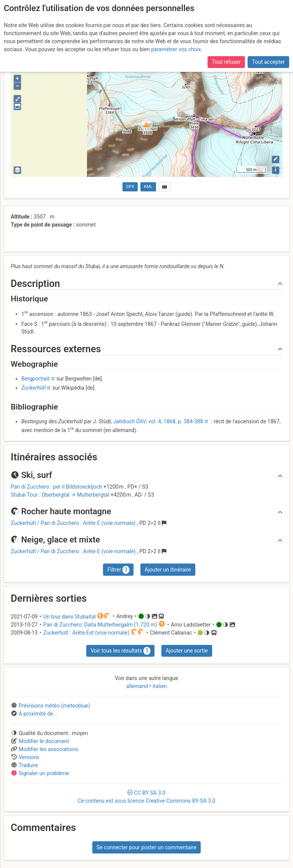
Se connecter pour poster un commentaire (146, 847)
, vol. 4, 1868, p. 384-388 (158, 421)
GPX (130, 187)
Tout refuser (226, 62)
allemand (138, 686)
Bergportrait (35, 379)
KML (148, 187)
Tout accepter (269, 62)
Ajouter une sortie (187, 651)
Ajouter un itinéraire (168, 570)
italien (159, 686)
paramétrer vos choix (176, 49)
